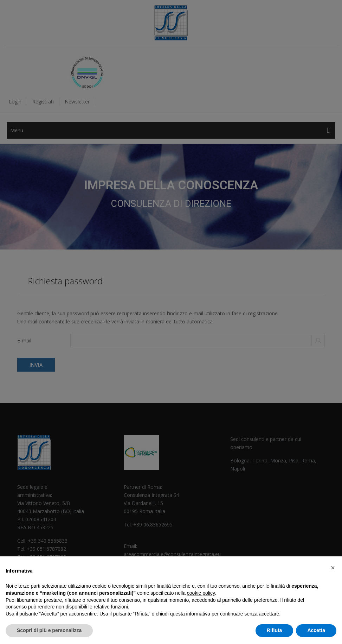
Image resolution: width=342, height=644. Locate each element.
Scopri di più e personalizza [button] (49, 630)
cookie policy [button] (201, 593)
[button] (333, 568)
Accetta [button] (316, 630)
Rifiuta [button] (275, 630)
